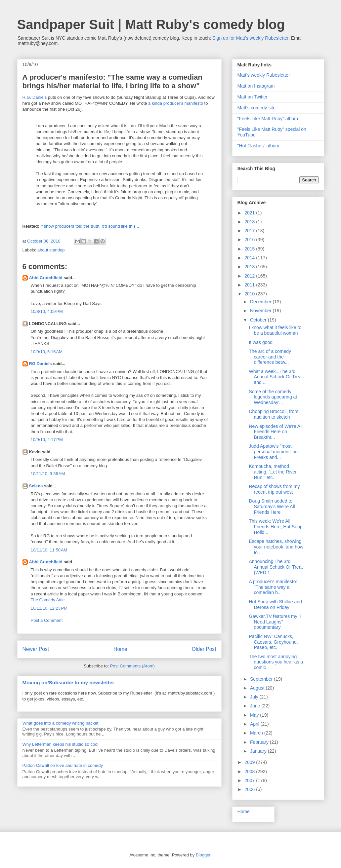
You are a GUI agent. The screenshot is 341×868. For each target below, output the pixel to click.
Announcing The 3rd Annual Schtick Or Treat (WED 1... (276, 567)
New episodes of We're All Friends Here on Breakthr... (276, 432)
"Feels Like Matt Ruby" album (268, 119)
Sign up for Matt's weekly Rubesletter (250, 38)
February (260, 742)
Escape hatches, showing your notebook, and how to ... (276, 547)
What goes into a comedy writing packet (61, 723)
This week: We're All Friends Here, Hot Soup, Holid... (276, 527)
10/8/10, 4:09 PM (47, 311)
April (255, 724)
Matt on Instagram (256, 86)
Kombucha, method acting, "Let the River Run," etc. (273, 472)
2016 (250, 240)
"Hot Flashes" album (258, 146)
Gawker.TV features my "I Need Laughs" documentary (275, 622)
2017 (250, 231)
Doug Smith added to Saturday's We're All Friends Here (272, 507)
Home (120, 649)
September (262, 679)
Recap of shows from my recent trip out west (274, 489)
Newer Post (36, 649)
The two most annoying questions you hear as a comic (276, 662)
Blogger (203, 855)
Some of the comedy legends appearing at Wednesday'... (273, 397)
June (256, 706)
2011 (250, 285)
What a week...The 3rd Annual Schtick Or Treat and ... (276, 377)
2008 (250, 772)
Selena (36, 486)
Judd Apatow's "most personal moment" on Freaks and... (273, 452)
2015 (250, 249)
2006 (250, 789)
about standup (51, 250)
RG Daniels (41, 364)
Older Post (204, 649)
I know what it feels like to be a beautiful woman (275, 330)
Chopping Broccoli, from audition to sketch (273, 414)
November (261, 311)
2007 (250, 780)
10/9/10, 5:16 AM (47, 352)
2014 (250, 258)
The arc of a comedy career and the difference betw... (270, 357)
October (259, 320)
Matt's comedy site (257, 108)
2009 (250, 762)
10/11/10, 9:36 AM (48, 474)
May (255, 715)
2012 (250, 276)
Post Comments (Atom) (132, 666)
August (258, 688)
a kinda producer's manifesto (176, 103)
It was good (261, 342)
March (257, 733)
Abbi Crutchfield (46, 278)
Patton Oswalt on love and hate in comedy (63, 765)
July (255, 697)
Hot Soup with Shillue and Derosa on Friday (275, 604)
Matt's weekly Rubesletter (264, 75)
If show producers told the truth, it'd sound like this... (90, 226)
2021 (250, 213)
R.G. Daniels (35, 97)
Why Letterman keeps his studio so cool (61, 744)
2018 (250, 222)
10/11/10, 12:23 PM (49, 608)
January (259, 751)
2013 (250, 267)
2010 (250, 294)
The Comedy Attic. (48, 600)
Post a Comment (47, 620)
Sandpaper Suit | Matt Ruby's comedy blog (151, 24)
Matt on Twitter (253, 97)
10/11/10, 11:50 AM (49, 550)
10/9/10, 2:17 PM (47, 440)
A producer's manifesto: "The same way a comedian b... (273, 587)
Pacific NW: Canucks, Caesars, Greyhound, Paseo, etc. (273, 642)
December (261, 302)
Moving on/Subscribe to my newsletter (68, 682)
